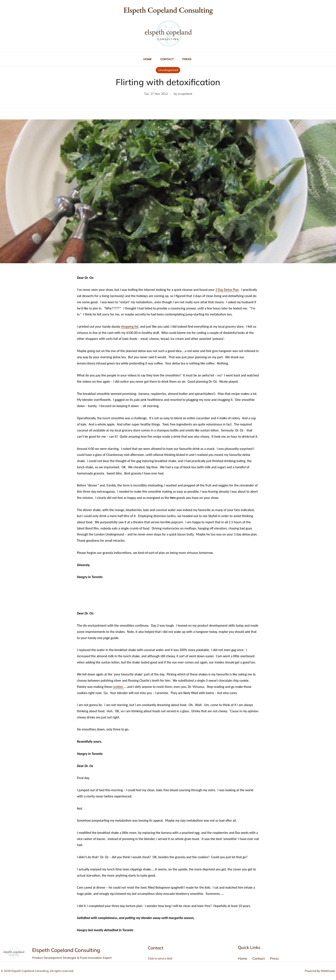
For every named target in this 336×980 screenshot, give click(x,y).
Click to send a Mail (160, 958)
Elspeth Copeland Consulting (168, 10)
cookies (118, 687)
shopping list (130, 326)
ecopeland (185, 94)
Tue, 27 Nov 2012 (156, 94)
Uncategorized (168, 70)
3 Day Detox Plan (227, 290)
